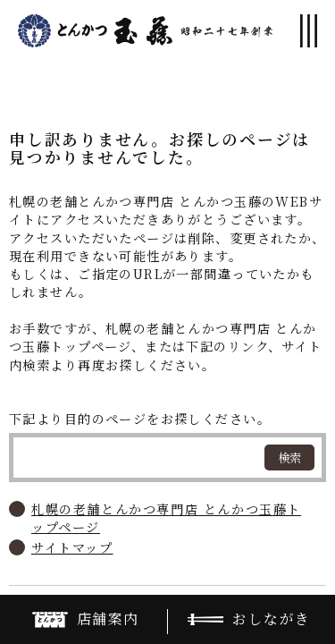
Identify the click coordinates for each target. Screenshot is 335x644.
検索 (289, 458)
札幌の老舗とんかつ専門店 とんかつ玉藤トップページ (166, 518)
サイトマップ (72, 547)
